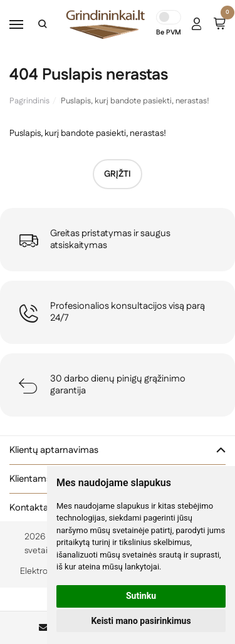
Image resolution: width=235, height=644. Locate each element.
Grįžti (118, 174)
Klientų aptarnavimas (54, 450)
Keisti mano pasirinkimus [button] (141, 621)
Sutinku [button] (141, 596)
